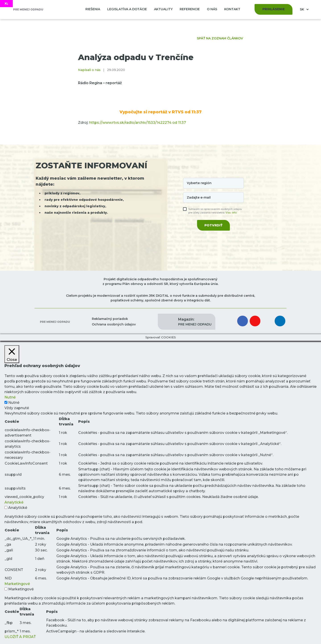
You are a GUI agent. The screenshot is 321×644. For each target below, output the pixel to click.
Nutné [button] (10, 397)
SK (302, 9)
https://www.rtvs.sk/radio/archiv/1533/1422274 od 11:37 (138, 123)
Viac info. (231, 213)
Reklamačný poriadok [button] (110, 319)
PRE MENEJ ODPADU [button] (195, 322)
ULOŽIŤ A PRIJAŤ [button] (20, 637)
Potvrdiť (213, 225)
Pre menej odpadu (55, 322)
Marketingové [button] (17, 584)
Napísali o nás (89, 70)
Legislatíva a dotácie (127, 9)
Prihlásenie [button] (274, 9)
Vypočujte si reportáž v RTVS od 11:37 (160, 112)
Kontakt (232, 9)
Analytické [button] (14, 502)
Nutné (14, 403)
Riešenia (93, 9)
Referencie (190, 9)
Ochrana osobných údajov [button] (114, 324)
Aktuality (163, 9)
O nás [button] (212, 9)
